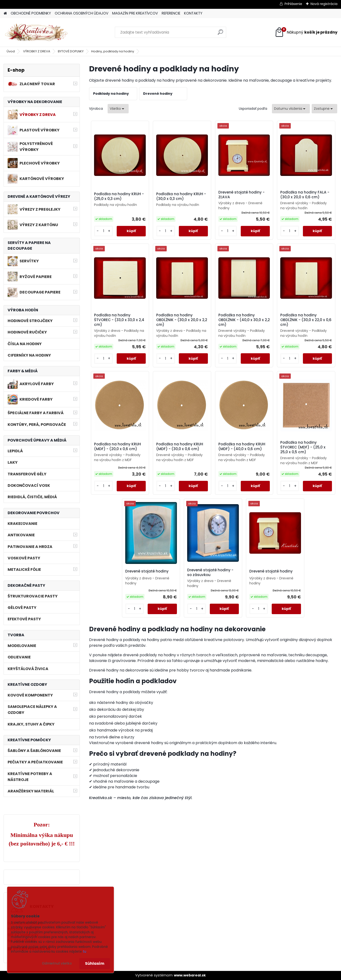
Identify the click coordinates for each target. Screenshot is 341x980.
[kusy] (103, 231)
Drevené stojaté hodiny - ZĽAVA (241, 195)
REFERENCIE (171, 13)
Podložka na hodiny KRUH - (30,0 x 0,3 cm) (181, 196)
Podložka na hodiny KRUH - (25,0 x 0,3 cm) (119, 196)
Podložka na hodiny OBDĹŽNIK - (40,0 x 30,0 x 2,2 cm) (244, 320)
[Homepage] (5, 13)
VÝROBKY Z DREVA (37, 51)
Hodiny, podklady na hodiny (113, 51)
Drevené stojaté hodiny (147, 571)
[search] (220, 34)
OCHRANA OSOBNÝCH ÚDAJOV (82, 13)
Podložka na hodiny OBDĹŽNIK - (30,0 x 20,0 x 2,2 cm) (182, 320)
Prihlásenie (293, 4)
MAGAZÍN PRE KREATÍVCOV (135, 13)
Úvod (11, 51)
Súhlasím (95, 963)
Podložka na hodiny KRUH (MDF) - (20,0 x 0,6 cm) (118, 447)
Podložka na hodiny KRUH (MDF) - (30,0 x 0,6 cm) (180, 447)
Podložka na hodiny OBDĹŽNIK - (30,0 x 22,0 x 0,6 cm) (306, 320)
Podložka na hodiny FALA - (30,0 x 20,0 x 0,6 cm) (305, 195)
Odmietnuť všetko (57, 963)
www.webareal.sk (190, 975)
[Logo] (36, 32)
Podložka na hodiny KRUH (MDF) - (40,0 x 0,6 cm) (242, 447)
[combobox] (291, 109)
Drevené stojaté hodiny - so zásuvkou (210, 572)
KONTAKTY (193, 13)
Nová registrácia (324, 4)
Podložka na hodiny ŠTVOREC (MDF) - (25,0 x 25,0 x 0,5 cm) (303, 447)
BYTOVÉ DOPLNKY (71, 51)
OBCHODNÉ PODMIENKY (31, 13)
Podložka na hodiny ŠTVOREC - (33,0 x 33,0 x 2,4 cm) (119, 320)
